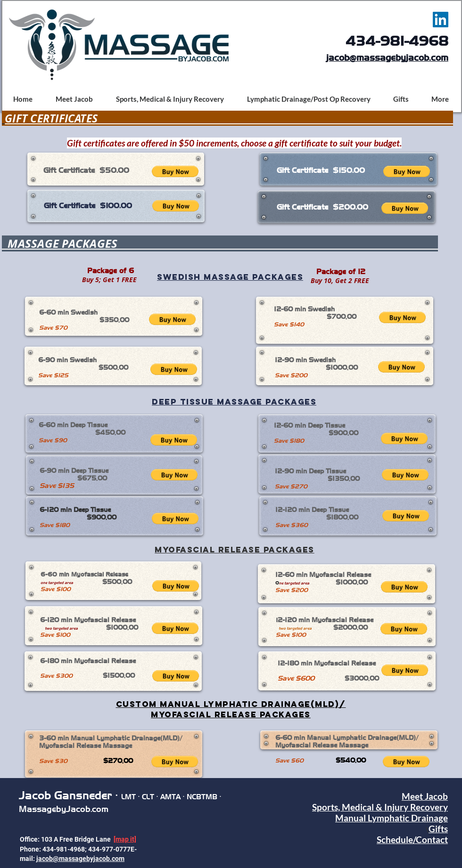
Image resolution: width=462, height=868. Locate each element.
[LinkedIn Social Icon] (441, 20)
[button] (175, 171)
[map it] (125, 839)
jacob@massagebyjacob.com (387, 58)
